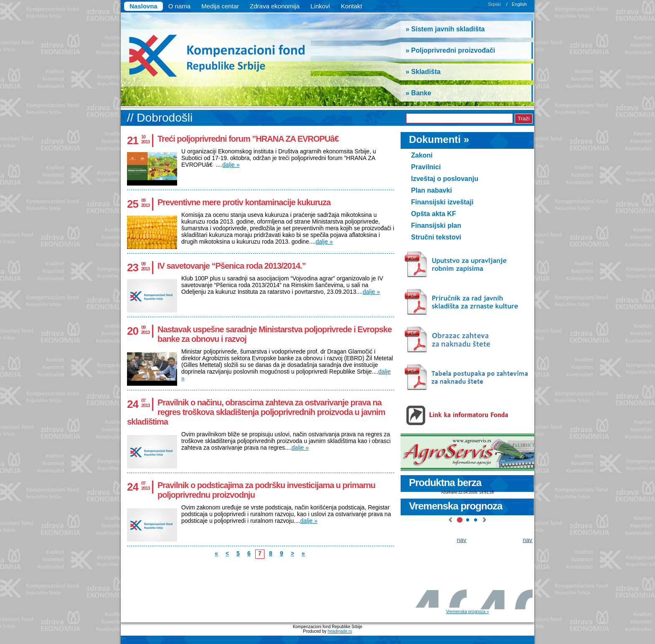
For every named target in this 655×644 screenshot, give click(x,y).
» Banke (418, 93)
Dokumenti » (439, 139)
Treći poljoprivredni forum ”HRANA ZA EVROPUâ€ (250, 139)
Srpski (494, 4)
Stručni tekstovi (436, 237)
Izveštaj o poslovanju (445, 179)
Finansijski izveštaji (442, 202)
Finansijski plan (436, 225)
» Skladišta (423, 72)
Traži (524, 118)
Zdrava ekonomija (275, 6)
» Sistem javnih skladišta (445, 29)
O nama (179, 6)
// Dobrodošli (160, 118)
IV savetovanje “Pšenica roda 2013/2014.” (232, 266)
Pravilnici (426, 167)
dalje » (231, 165)
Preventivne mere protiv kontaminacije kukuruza (244, 202)
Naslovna (143, 6)
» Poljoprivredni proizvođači (450, 50)
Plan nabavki (432, 190)
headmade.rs (340, 631)
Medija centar (220, 6)
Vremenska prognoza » (467, 612)
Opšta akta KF (434, 214)
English (519, 4)
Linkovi (320, 6)
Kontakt (352, 6)
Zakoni (422, 155)
